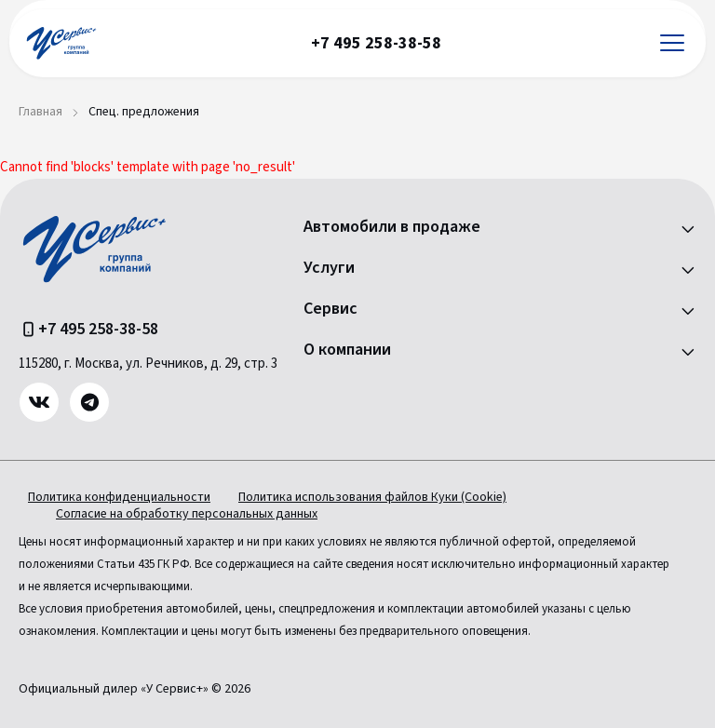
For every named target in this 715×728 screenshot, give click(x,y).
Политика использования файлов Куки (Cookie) (372, 497)
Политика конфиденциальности (119, 497)
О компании (347, 350)
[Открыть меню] (672, 43)
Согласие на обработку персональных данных (187, 514)
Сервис (331, 309)
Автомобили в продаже (392, 227)
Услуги (329, 268)
